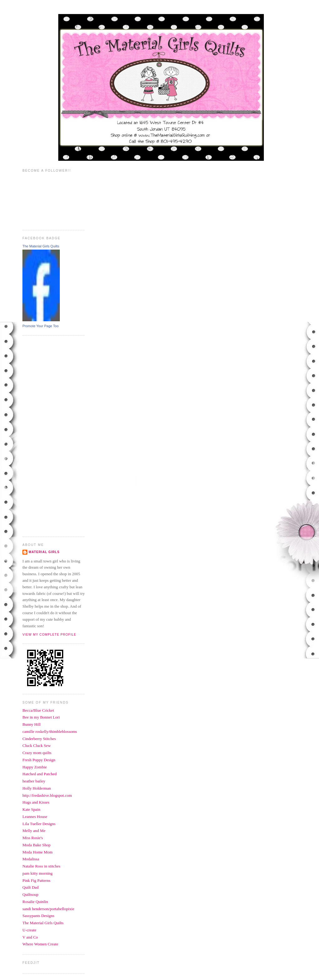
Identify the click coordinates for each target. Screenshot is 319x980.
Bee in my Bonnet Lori (41, 717)
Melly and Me (34, 831)
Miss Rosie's (33, 838)
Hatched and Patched (40, 774)
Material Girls (44, 552)
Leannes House (35, 817)
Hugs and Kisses (36, 802)
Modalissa (31, 859)
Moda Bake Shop (36, 845)
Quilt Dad (31, 887)
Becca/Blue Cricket (38, 710)
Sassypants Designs (38, 916)
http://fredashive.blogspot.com (47, 795)
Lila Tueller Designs (39, 824)
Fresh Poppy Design (39, 760)
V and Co (30, 937)
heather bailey (34, 781)
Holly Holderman (37, 788)
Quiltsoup (30, 894)
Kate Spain (31, 809)
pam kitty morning (38, 873)
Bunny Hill (31, 724)
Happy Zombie (35, 767)
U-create (29, 930)
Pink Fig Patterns (36, 880)
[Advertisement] (47, 435)
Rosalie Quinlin (35, 902)
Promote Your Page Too (40, 326)
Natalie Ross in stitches (41, 866)
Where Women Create (40, 944)
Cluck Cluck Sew (37, 746)
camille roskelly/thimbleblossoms (50, 731)
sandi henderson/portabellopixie (48, 909)
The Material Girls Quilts (41, 246)
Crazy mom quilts (37, 753)
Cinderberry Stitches (39, 739)
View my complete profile (49, 635)
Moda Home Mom (38, 852)
